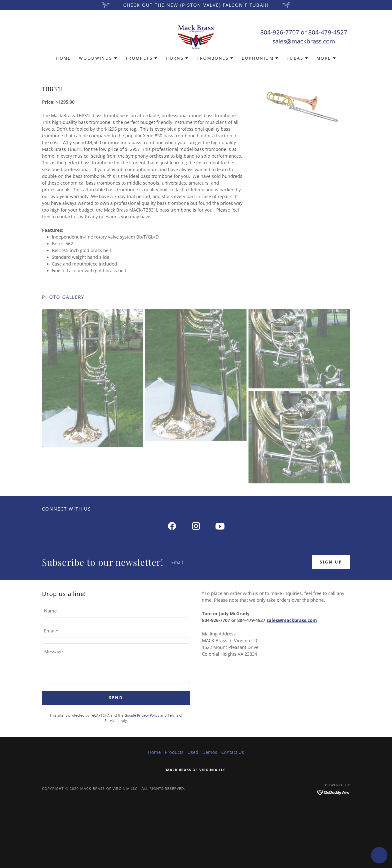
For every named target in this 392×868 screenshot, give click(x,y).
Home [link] (63, 58)
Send (116, 698)
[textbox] (237, 562)
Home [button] (154, 752)
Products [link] (174, 752)
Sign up (331, 562)
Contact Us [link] (233, 752)
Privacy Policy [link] (148, 715)
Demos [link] (210, 752)
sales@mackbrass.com (292, 620)
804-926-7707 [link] (280, 32)
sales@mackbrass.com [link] (304, 41)
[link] (196, 36)
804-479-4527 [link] (328, 32)
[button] (98, 58)
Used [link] (193, 752)
